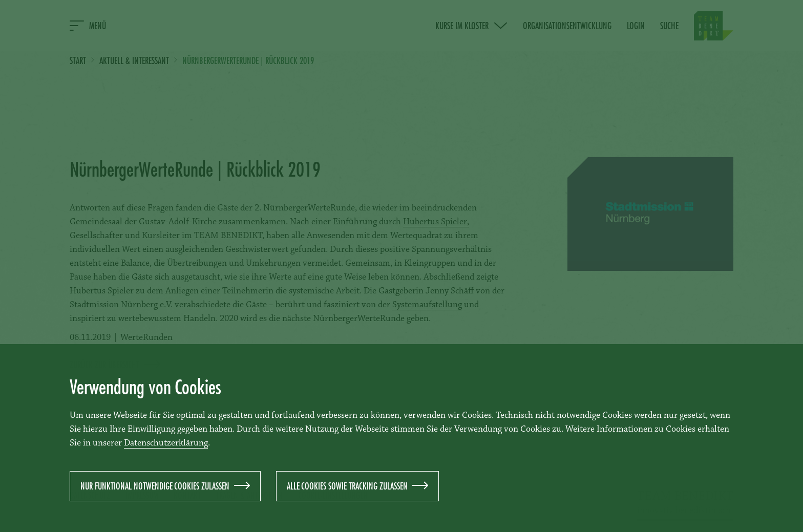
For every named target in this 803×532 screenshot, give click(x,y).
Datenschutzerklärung (166, 443)
